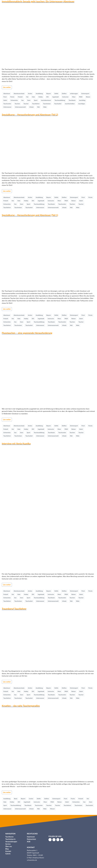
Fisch (5, 97)
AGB (29, 842)
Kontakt (8, 851)
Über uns (9, 846)
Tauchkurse (9, 837)
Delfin (56, 93)
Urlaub (31, 107)
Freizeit (20, 97)
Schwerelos (14, 100)
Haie (33, 97)
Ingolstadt (55, 97)
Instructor (65, 97)
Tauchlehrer (36, 104)
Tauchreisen (47, 104)
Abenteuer (7, 93)
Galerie (8, 854)
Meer (74, 97)
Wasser (52, 809)
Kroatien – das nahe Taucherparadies (21, 706)
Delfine (64, 93)
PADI (81, 97)
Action (30, 93)
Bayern (49, 93)
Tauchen (17, 104)
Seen (29, 100)
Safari (5, 100)
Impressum (31, 837)
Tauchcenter (7, 104)
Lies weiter (7, 87)
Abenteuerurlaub (19, 93)
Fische (12, 97)
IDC (48, 97)
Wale (45, 107)
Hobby (41, 97)
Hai (27, 97)
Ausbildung (39, 93)
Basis (16, 799)
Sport (36, 100)
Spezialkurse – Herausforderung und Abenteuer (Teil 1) (30, 215)
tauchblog (82, 100)
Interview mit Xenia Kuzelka (16, 444)
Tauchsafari (58, 104)
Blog (7, 849)
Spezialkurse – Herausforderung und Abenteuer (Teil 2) (30, 115)
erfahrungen (74, 93)
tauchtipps (82, 104)
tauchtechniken (70, 104)
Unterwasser (7, 107)
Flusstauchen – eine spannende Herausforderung (27, 333)
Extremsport (85, 93)
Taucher (26, 104)
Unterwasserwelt (20, 107)
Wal (38, 107)
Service (8, 844)
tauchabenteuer (46, 100)
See (23, 100)
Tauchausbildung (60, 100)
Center (31, 799)
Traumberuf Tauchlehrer (14, 609)
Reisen (88, 97)
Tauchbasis (72, 100)
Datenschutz (31, 839)
